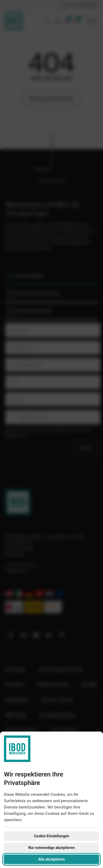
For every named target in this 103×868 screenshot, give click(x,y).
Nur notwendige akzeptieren (51, 848)
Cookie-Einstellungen (51, 836)
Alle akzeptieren (51, 859)
